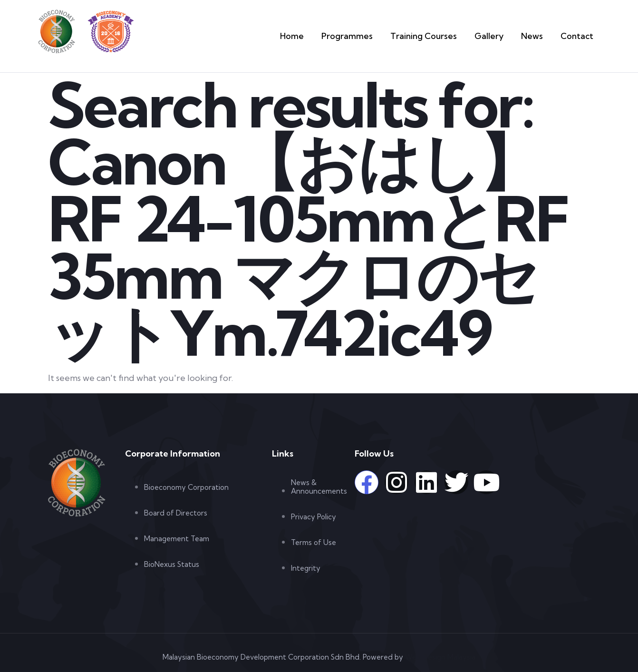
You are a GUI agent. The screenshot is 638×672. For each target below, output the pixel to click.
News (536, 36)
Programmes (363, 36)
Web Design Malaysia (440, 657)
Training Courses (433, 36)
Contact (579, 36)
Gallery (494, 36)
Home (312, 36)
